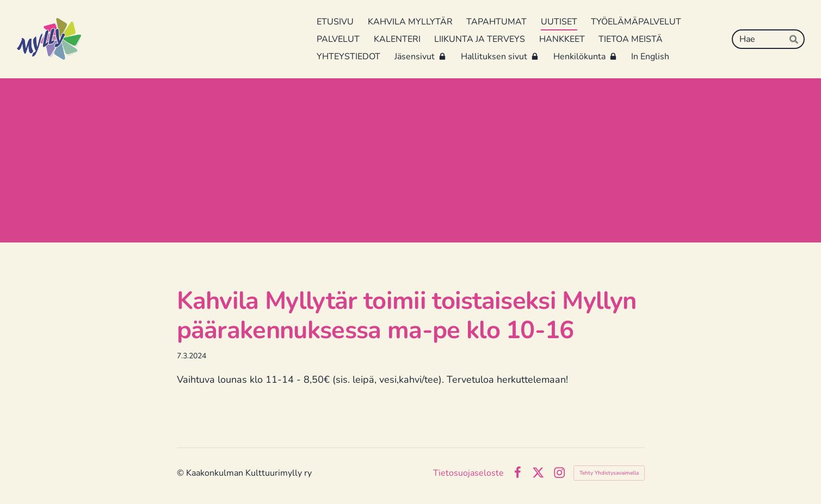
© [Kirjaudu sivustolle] (181, 473)
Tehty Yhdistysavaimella (609, 473)
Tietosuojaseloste (468, 473)
